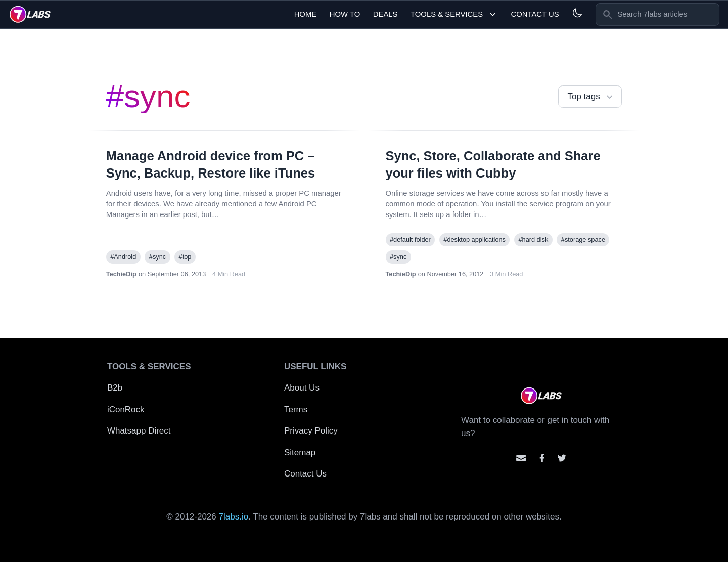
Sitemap (300, 452)
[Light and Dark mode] (577, 13)
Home (306, 14)
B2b (115, 388)
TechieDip (121, 274)
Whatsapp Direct (139, 431)
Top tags (591, 97)
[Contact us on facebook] (542, 458)
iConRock (126, 409)
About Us (302, 388)
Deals (385, 14)
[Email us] (521, 458)
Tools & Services (454, 14)
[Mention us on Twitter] (562, 458)
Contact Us (535, 14)
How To (345, 14)
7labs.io (234, 517)
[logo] (30, 14)
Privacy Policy (311, 431)
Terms (296, 409)
